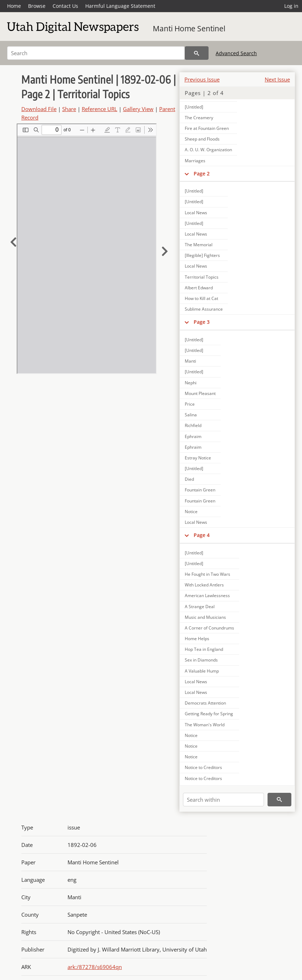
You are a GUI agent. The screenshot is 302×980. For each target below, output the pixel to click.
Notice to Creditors (203, 767)
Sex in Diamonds (201, 660)
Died (189, 479)
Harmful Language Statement (120, 6)
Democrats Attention (205, 703)
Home (14, 6)
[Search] (96, 53)
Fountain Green (200, 490)
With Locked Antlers (204, 585)
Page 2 (202, 173)
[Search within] (223, 800)
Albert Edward (199, 288)
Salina (191, 415)
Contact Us (65, 6)
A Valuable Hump (202, 671)
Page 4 (202, 535)
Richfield (193, 425)
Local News (196, 213)
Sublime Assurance (204, 309)
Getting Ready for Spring (209, 714)
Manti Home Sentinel (189, 28)
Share (69, 109)
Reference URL (99, 109)
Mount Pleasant (200, 393)
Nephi (191, 383)
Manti (190, 361)
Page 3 (202, 322)
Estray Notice (198, 458)
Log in (291, 6)
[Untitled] (194, 191)
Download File (39, 109)
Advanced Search (236, 53)
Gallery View (138, 109)
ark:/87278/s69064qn (95, 967)
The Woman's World (205, 725)
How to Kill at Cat (201, 298)
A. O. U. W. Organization (208, 150)
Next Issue (277, 79)
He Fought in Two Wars (207, 574)
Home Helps (197, 639)
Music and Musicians (205, 617)
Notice (191, 512)
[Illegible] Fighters (202, 255)
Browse (37, 6)
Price (190, 404)
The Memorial (199, 245)
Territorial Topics (202, 277)
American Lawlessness (207, 596)
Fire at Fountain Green (207, 128)
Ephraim (193, 436)
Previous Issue (202, 79)
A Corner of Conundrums (209, 628)
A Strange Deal (200, 607)
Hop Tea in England (204, 649)
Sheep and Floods (202, 139)
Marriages (195, 161)
